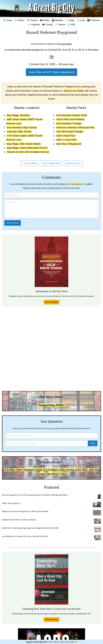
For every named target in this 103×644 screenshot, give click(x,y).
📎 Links (81, 20)
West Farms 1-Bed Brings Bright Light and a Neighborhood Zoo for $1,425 (30, 528)
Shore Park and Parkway (70, 119)
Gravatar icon (77, 184)
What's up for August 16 (11, 503)
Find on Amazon (52, 302)
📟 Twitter (45, 20)
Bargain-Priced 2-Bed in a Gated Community (19, 520)
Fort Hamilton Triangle (69, 123)
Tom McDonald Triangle (70, 132)
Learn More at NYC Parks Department (51, 72)
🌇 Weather (57, 20)
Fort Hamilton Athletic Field (72, 115)
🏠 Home (8, 20)
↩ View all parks (30, 163)
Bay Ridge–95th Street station (24, 144)
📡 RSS (71, 24)
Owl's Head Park (66, 136)
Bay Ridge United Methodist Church (27, 148)
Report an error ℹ (73, 163)
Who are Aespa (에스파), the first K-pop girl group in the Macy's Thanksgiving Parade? (35, 495)
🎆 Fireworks (93, 20)
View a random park (51, 163)
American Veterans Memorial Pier (75, 128)
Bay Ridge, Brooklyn (18, 115)
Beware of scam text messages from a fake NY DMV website (25, 511)
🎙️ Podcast (32, 20)
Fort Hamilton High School (22, 128)
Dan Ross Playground (69, 144)
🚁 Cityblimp (34, 24)
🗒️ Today (70, 20)
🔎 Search (60, 24)
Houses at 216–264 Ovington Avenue (28, 152)
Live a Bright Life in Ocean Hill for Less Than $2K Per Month (25, 536)
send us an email (73, 91)
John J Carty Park (66, 140)
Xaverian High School (19, 132)
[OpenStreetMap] (65, 44)
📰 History (19, 20)
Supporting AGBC (52, 405)
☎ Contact (47, 24)
